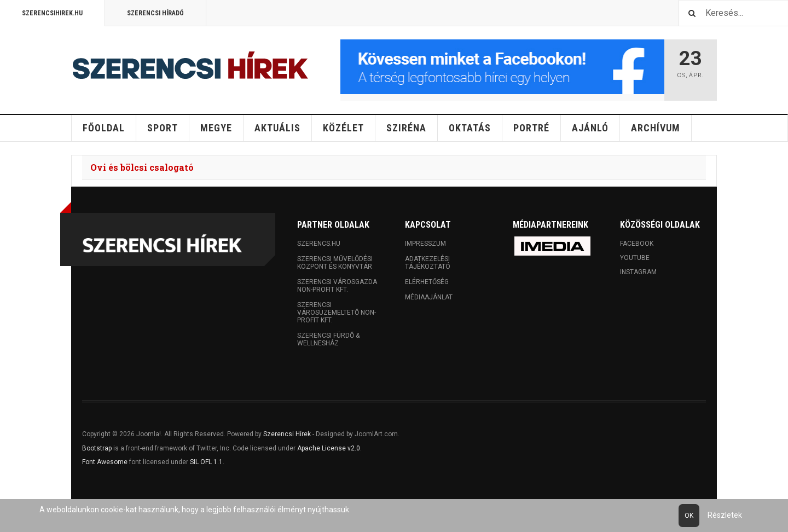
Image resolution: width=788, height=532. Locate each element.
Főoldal (104, 128)
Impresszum (425, 244)
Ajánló (590, 128)
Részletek (725, 515)
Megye (216, 128)
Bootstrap (97, 448)
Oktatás (470, 128)
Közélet (343, 128)
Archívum (656, 128)
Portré (531, 128)
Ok (689, 516)
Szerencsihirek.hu (52, 13)
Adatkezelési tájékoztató (428, 263)
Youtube (635, 258)
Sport (163, 128)
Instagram (638, 272)
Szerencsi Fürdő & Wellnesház (328, 339)
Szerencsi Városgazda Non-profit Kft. (337, 286)
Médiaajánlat (429, 297)
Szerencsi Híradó (155, 13)
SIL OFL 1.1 (206, 462)
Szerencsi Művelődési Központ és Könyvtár (335, 263)
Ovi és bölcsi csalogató (142, 167)
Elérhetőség (427, 282)
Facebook (637, 244)
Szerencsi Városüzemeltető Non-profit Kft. (337, 313)
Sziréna (406, 128)
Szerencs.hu (319, 244)
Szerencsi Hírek (287, 434)
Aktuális (277, 128)
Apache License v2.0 (329, 448)
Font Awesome (105, 462)
